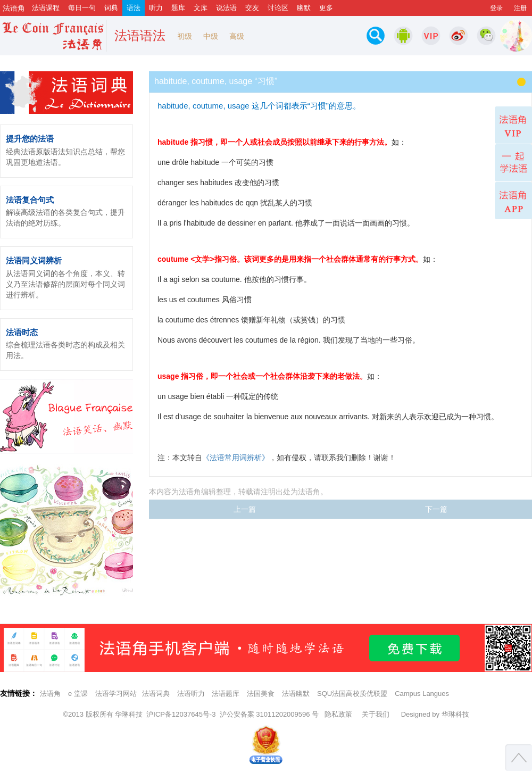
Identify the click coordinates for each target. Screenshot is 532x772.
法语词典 (156, 694)
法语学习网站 (116, 694)
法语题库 (226, 694)
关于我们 (376, 714)
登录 (496, 8)
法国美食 (261, 694)
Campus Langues (422, 694)
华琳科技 (129, 714)
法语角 (50, 694)
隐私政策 (338, 714)
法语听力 (191, 694)
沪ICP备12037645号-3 (181, 714)
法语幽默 (296, 694)
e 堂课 (78, 694)
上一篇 (245, 509)
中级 (211, 36)
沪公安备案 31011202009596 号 (269, 714)
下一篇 (436, 509)
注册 (520, 8)
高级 (237, 36)
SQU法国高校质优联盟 (352, 694)
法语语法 (140, 35)
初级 (185, 36)
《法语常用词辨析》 (236, 458)
